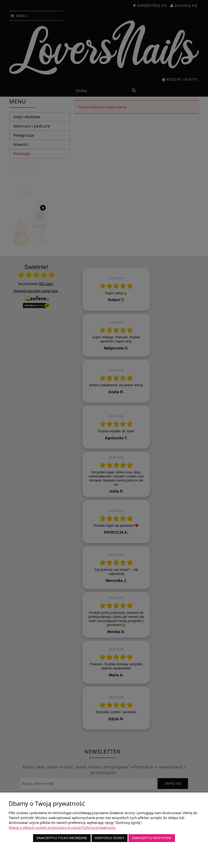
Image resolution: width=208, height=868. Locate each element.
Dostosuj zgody (109, 838)
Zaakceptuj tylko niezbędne (62, 838)
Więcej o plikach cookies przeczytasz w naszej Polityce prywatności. (62, 827)
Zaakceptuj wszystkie (152, 838)
